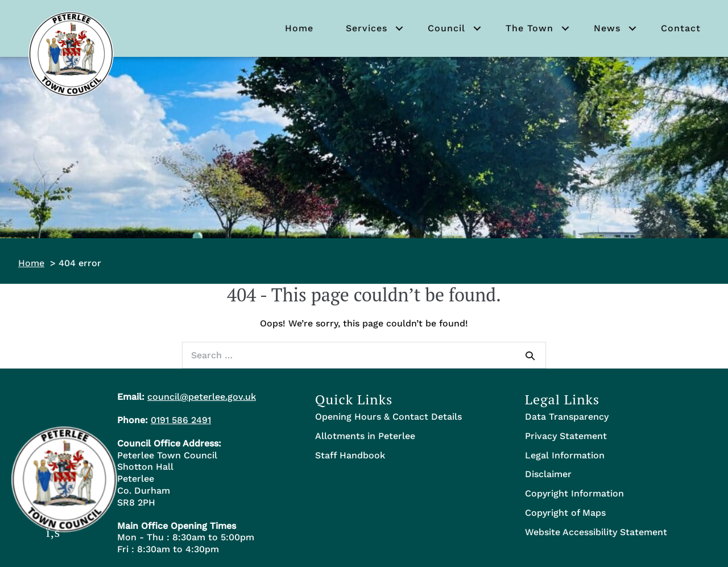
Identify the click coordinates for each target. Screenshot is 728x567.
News (607, 28)
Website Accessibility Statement (596, 532)
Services (367, 28)
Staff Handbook (350, 455)
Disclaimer (548, 474)
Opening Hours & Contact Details (388, 417)
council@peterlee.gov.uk (202, 397)
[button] (399, 28)
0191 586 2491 (181, 420)
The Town (530, 28)
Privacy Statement (566, 436)
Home (299, 28)
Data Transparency (567, 417)
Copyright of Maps (565, 513)
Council (446, 28)
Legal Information (565, 455)
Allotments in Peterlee (365, 436)
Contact (681, 28)
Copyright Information (574, 493)
